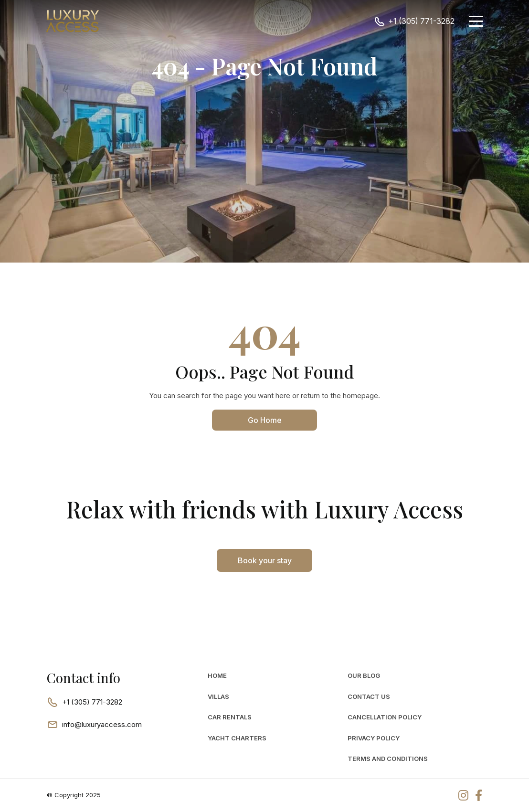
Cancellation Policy (385, 717)
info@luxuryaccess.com (102, 724)
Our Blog (364, 675)
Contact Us (369, 696)
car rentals (230, 717)
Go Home (265, 420)
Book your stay (265, 560)
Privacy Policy (374, 738)
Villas (218, 696)
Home (217, 675)
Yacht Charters (237, 738)
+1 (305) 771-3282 (421, 21)
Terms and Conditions (388, 759)
